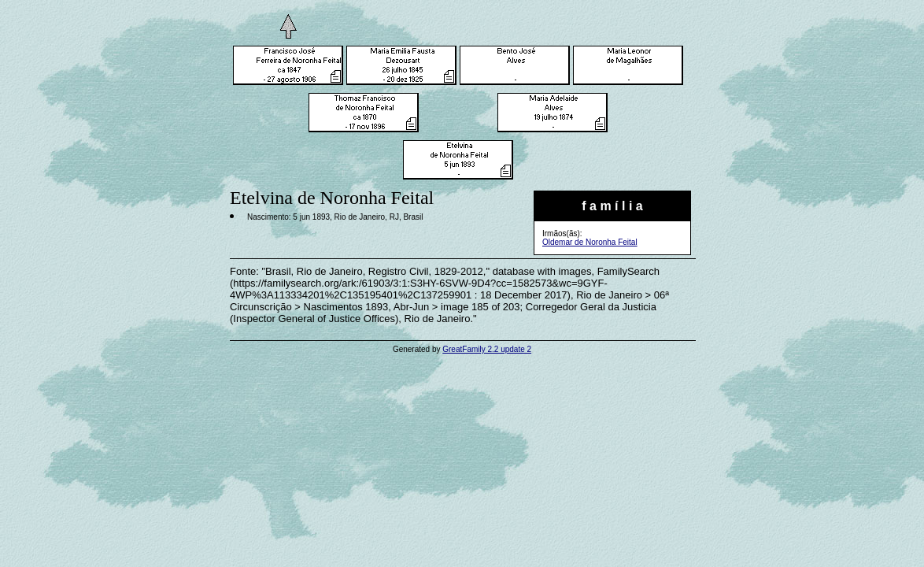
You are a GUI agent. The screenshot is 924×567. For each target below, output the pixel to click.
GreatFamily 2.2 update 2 (487, 349)
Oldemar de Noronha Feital (590, 242)
